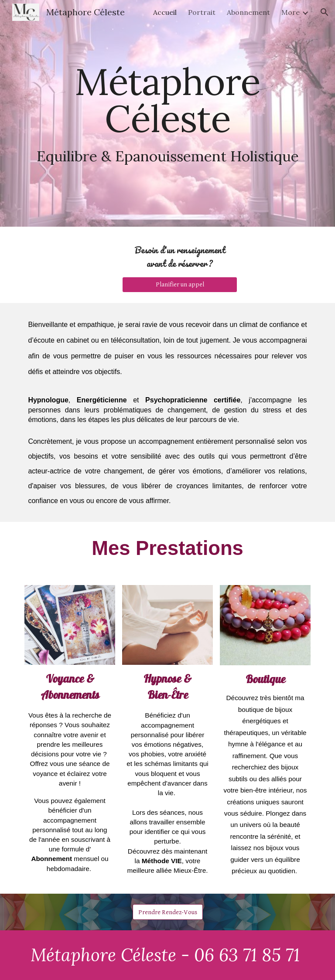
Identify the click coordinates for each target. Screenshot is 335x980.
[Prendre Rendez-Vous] (168, 912)
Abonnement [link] (248, 12)
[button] (325, 12)
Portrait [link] (202, 12)
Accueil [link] (165, 12)
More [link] (291, 12)
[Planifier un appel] (179, 285)
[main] (167, 113)
